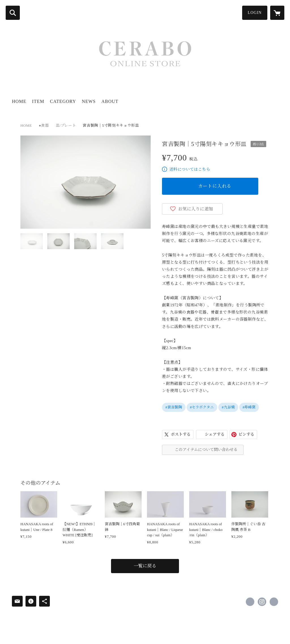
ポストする (181, 434)
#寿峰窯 (249, 407)
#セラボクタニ (202, 407)
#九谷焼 (228, 407)
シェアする (215, 434)
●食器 (44, 125)
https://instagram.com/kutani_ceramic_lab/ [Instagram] (262, 602)
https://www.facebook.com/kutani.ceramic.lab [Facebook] (250, 602)
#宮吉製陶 (174, 407)
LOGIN (255, 13)
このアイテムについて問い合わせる (206, 450)
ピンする (246, 434)
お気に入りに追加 (196, 209)
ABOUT (110, 101)
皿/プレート (66, 125)
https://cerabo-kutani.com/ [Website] (274, 602)
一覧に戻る (145, 566)
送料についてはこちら (190, 169)
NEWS (89, 101)
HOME (19, 101)
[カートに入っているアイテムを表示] (277, 13)
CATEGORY (63, 101)
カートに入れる (215, 186)
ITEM (38, 101)
